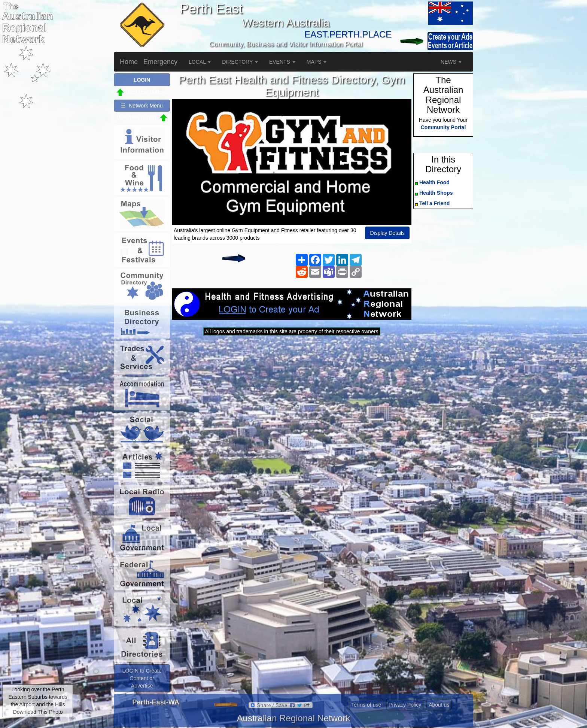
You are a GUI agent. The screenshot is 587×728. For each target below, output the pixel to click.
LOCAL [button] (200, 62)
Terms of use (366, 705)
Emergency (160, 62)
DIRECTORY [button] (240, 62)
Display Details (387, 233)
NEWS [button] (451, 62)
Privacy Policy (405, 705)
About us (439, 705)
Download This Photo (38, 712)
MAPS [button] (317, 62)
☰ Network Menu (142, 106)
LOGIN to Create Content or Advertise (142, 678)
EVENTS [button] (282, 62)
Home (129, 62)
